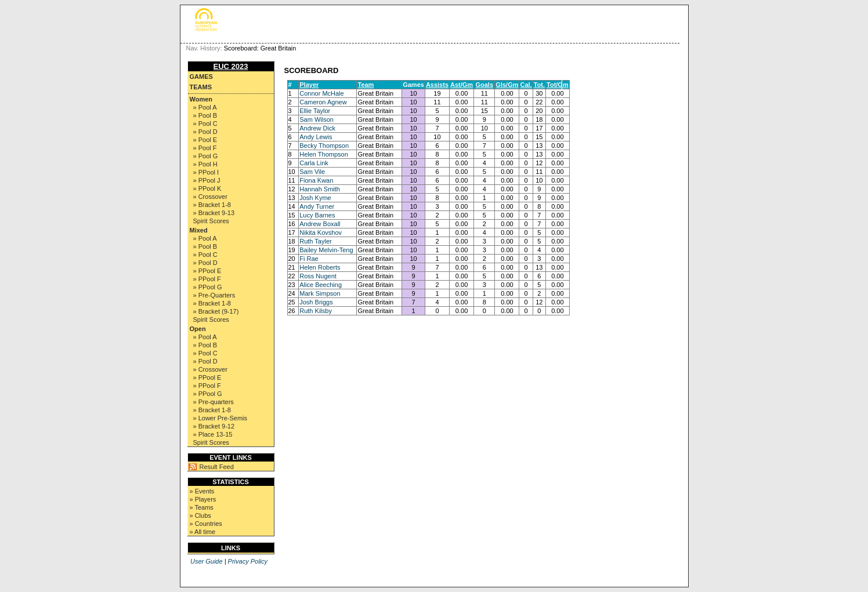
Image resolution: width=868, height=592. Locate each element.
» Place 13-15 (213, 434)
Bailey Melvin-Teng (326, 250)
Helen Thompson (324, 154)
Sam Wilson (317, 119)
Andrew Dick (317, 128)
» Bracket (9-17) (216, 311)
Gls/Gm (507, 85)
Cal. (526, 85)
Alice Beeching (321, 285)
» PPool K (207, 188)
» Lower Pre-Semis (220, 418)
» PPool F (207, 279)
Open (198, 329)
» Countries (206, 524)
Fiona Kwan (316, 180)
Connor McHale (321, 93)
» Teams (202, 507)
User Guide (207, 561)
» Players (203, 499)
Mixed (199, 230)
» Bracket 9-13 (214, 213)
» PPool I (206, 172)
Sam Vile (312, 172)
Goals (484, 85)
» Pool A (205, 107)
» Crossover (210, 197)
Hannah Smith (320, 189)
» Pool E (205, 140)
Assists (437, 85)
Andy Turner (317, 206)
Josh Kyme (315, 198)
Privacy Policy (248, 561)
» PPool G (208, 287)
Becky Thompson (324, 146)
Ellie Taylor (315, 111)
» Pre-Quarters (214, 295)
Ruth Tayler (315, 241)
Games (201, 77)
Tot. (539, 85)
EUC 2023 (231, 66)
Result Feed (217, 467)
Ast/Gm (462, 85)
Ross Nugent (318, 276)
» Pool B (205, 115)
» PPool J (207, 180)
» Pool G (206, 156)
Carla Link (314, 163)
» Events (202, 491)
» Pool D (205, 132)
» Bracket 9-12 (214, 426)
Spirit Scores (211, 221)
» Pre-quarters (214, 402)
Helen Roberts (320, 267)
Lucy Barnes (317, 215)
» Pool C (205, 124)
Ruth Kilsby (316, 311)
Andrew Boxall (320, 224)
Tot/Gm (558, 85)
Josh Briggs (316, 302)
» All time (203, 532)
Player (309, 85)
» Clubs (200, 515)
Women (201, 99)
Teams (201, 87)
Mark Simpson (320, 293)
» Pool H (205, 164)
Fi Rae (309, 259)
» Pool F (205, 148)
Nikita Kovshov (321, 233)
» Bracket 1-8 (212, 205)
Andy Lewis (316, 137)
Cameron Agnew (323, 102)
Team (366, 85)
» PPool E (207, 271)
